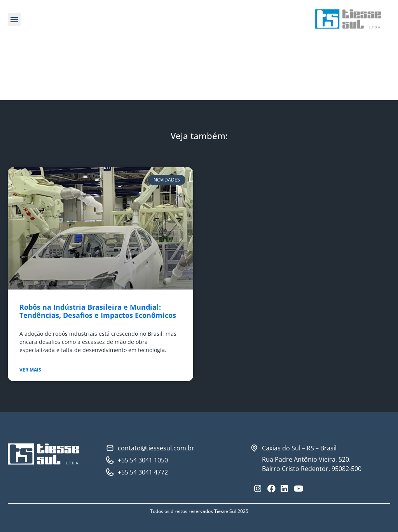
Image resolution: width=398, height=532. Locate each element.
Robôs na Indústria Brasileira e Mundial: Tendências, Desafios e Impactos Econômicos (98, 311)
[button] (14, 19)
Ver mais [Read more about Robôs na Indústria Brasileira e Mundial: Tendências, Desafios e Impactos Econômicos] (30, 370)
